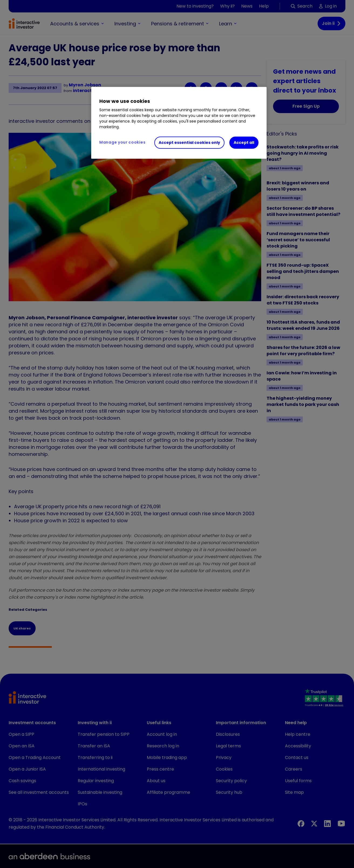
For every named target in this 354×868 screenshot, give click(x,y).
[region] (179, 123)
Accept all (244, 143)
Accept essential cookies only (189, 143)
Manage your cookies (122, 142)
